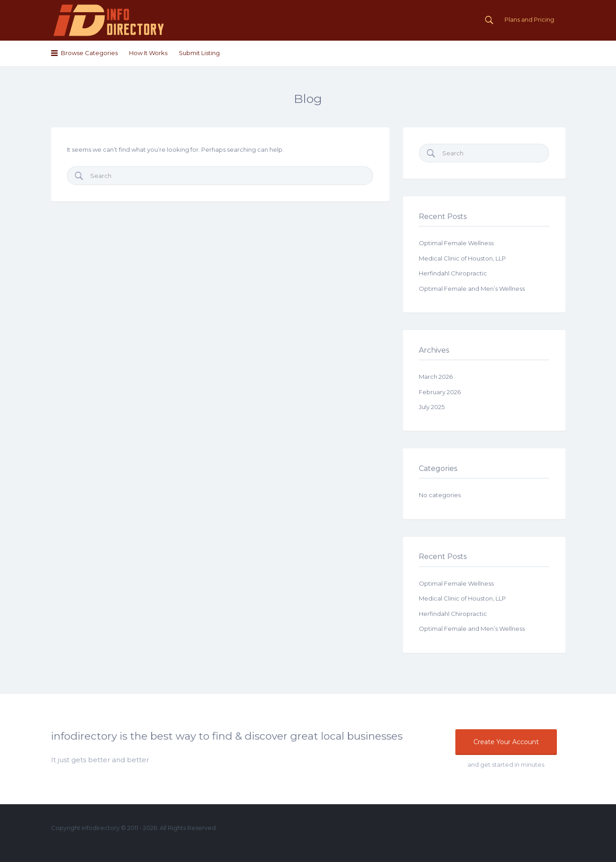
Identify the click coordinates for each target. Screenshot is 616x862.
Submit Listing (199, 53)
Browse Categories (89, 53)
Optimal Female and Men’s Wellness (472, 289)
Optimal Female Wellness (456, 243)
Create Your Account (506, 742)
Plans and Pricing (529, 19)
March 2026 (436, 377)
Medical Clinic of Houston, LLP (462, 258)
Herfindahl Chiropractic (453, 273)
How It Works (148, 53)
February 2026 (440, 392)
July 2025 (432, 407)
